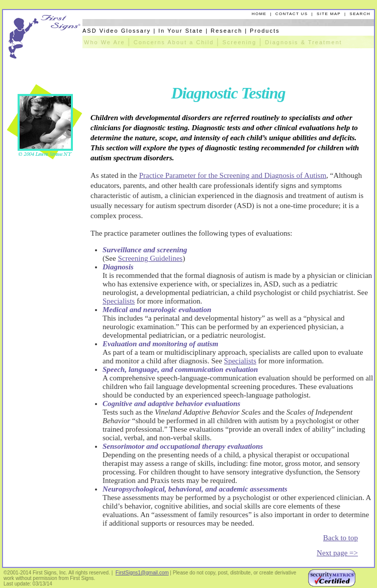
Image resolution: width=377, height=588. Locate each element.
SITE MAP (329, 14)
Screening (240, 42)
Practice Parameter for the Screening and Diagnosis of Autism (233, 175)
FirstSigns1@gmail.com (142, 573)
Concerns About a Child (174, 42)
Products (265, 31)
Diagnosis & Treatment (303, 42)
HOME (259, 14)
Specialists (119, 301)
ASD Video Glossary (117, 31)
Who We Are (105, 42)
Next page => (337, 553)
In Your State (181, 31)
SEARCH (360, 14)
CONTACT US (292, 14)
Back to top (341, 538)
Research (226, 31)
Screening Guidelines (150, 258)
